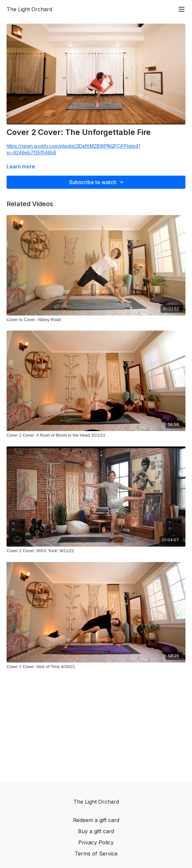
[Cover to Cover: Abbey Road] (96, 320)
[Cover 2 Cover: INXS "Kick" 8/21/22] (96, 551)
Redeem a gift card (96, 820)
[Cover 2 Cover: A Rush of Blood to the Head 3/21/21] (96, 435)
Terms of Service (96, 854)
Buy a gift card (96, 831)
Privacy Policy (96, 842)
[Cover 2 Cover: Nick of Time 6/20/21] (96, 667)
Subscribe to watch (97, 182)
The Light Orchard (29, 9)
